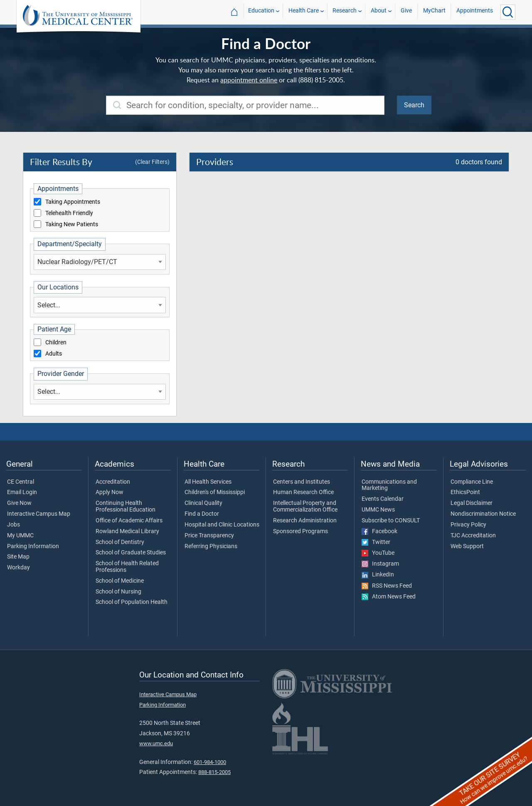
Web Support (467, 546)
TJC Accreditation (473, 536)
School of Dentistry (120, 542)
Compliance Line (472, 482)
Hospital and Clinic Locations (222, 525)
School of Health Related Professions (127, 567)
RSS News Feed (387, 586)
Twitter (376, 542)
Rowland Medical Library (127, 532)
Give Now (19, 503)
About (379, 12)
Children (56, 343)
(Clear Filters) (152, 162)
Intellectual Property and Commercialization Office (305, 507)
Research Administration (305, 521)
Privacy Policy (468, 525)
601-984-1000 (210, 762)
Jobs (14, 525)
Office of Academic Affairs (129, 521)
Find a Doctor (202, 514)
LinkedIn (378, 575)
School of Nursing (118, 592)
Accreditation (113, 482)
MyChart (434, 12)
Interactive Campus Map (39, 514)
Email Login (22, 492)
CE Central (21, 482)
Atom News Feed (389, 597)
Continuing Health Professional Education (126, 507)
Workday (18, 568)
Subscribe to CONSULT (391, 521)
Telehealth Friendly (69, 213)
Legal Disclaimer (472, 503)
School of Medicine (120, 581)
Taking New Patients (72, 225)
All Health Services (208, 482)
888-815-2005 (214, 772)
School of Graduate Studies (131, 553)
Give (406, 12)
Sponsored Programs (300, 532)
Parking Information (33, 546)
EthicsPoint (465, 492)
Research (345, 12)
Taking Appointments (73, 202)
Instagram (380, 564)
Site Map (18, 557)
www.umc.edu (156, 743)
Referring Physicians (211, 546)
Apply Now (110, 492)
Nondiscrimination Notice (483, 514)
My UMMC (20, 536)
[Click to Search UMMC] (508, 12)
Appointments (475, 12)
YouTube (378, 553)
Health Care (304, 12)
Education (261, 12)
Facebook (379, 532)
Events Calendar (383, 499)
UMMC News (378, 510)
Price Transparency (209, 536)
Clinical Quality (203, 503)
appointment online (249, 80)
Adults (54, 354)
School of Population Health (132, 602)
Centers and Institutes (302, 482)
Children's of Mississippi (215, 492)
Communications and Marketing (389, 485)
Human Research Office (303, 492)
